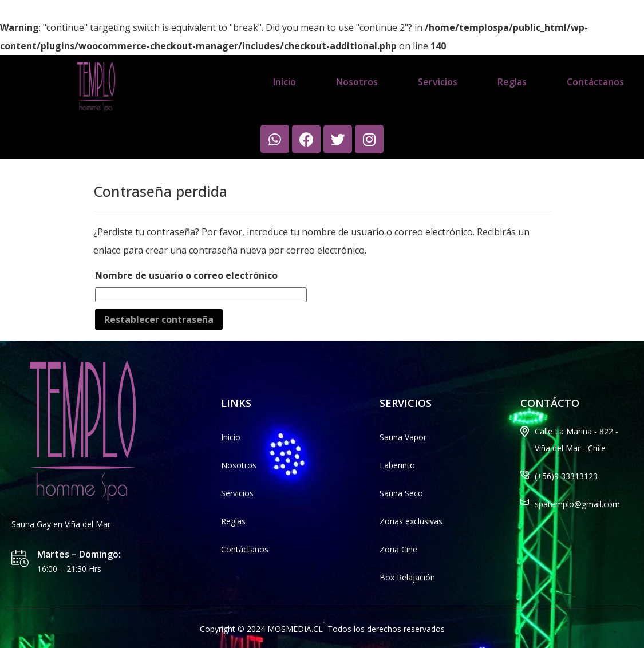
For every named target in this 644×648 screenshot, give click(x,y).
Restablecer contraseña (159, 319)
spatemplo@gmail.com (577, 504)
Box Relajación (407, 577)
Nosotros (357, 82)
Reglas (512, 82)
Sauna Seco (401, 493)
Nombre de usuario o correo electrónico (186, 275)
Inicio (285, 82)
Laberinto (397, 465)
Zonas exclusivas (411, 521)
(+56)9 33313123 (566, 476)
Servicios (438, 82)
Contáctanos (595, 82)
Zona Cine (398, 549)
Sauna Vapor (403, 437)
